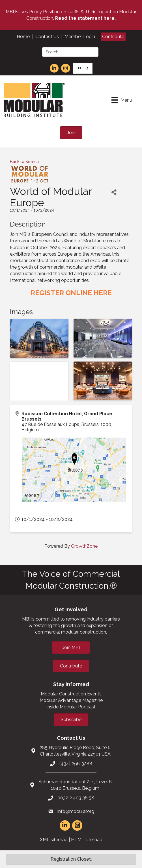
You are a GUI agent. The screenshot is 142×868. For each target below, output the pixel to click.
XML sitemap (54, 840)
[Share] (114, 192)
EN (78, 68)
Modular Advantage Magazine (71, 700)
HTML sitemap (87, 840)
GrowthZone (84, 546)
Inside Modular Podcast (71, 707)
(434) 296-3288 (76, 764)
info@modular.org (76, 811)
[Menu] (122, 100)
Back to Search (24, 161)
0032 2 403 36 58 (76, 798)
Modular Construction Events (71, 694)
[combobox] (83, 68)
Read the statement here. (85, 18)
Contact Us (47, 37)
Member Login (80, 37)
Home (23, 37)
